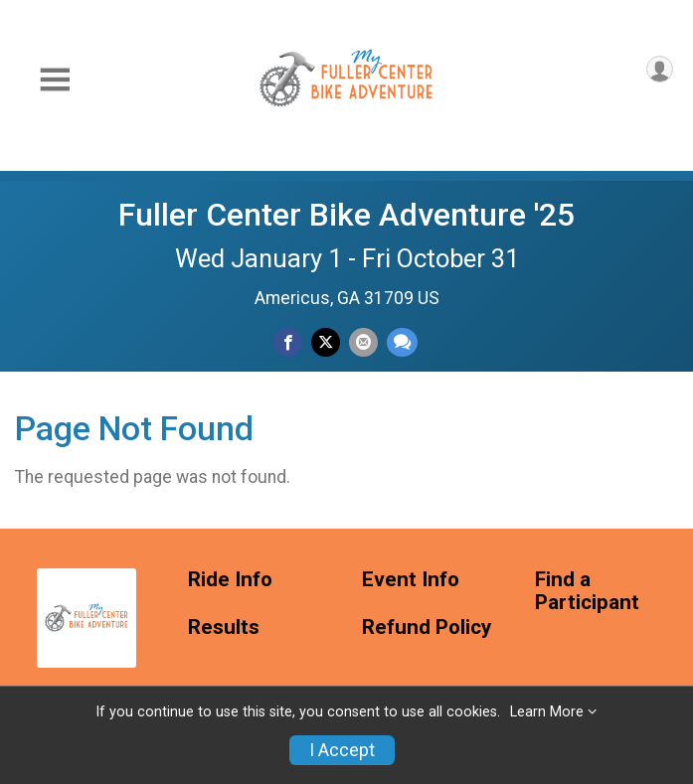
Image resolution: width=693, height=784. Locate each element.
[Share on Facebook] (288, 342)
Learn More (547, 712)
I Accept (342, 750)
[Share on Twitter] (326, 342)
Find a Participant (587, 592)
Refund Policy (427, 627)
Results (224, 627)
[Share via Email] (363, 342)
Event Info (411, 580)
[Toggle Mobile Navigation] (55, 80)
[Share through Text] (402, 342)
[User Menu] (660, 69)
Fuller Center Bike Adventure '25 (346, 215)
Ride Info (230, 580)
